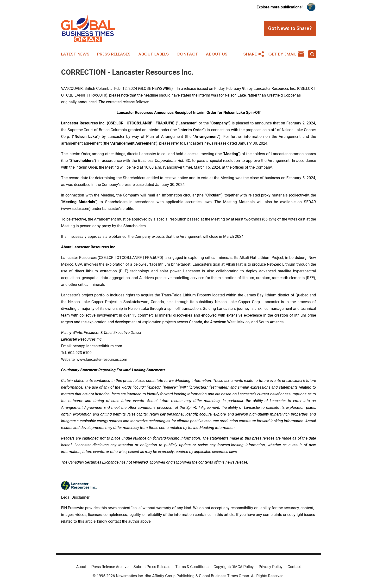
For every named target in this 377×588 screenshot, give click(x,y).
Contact (187, 54)
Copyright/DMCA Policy (234, 567)
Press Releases (114, 54)
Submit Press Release (152, 567)
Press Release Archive (110, 567)
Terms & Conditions (192, 567)
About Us (217, 54)
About (81, 567)
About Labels (154, 54)
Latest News (75, 54)
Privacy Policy (271, 567)
